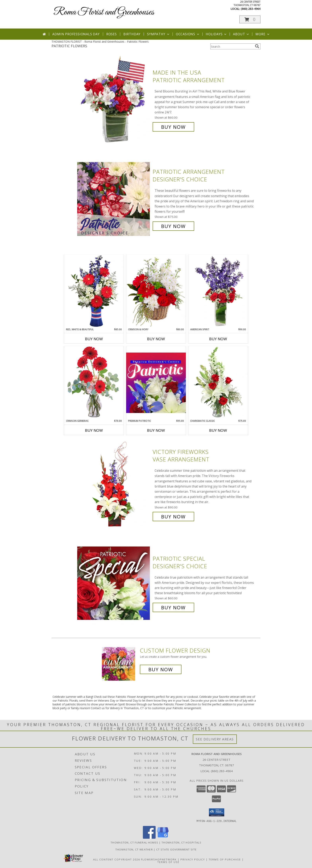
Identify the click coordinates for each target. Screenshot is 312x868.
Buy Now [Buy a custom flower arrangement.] (161, 669)
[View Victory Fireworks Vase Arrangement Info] (114, 484)
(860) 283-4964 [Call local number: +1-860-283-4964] (251, 9)
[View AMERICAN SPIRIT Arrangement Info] (218, 291)
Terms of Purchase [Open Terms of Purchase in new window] (225, 859)
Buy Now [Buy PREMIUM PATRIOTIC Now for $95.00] (156, 430)
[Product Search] (232, 46)
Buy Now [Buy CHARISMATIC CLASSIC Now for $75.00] (218, 430)
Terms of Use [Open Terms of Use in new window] (168, 862)
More (263, 34)
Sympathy (158, 34)
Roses (112, 34)
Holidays (216, 34)
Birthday (132, 34)
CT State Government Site (176, 849)
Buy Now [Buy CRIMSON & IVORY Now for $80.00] (156, 339)
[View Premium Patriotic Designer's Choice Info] (156, 383)
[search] (257, 46)
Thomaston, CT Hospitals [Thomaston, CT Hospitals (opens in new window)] (181, 842)
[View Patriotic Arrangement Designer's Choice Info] (114, 199)
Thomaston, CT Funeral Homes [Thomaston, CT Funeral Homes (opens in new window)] (134, 842)
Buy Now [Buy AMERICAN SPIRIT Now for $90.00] (218, 339)
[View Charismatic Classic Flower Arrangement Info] (218, 383)
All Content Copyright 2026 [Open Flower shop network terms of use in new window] (117, 859)
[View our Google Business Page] (163, 837)
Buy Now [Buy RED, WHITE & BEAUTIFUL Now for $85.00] (94, 339)
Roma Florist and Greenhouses (104, 12)
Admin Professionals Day (76, 34)
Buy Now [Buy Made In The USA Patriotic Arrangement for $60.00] (173, 127)
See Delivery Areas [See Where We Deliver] (215, 739)
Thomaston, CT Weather (134, 849)
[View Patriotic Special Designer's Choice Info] (114, 583)
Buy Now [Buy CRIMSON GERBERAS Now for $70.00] (94, 430)
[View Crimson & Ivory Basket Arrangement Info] (156, 291)
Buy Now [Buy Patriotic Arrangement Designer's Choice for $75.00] (173, 226)
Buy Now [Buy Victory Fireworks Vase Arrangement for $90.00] (173, 517)
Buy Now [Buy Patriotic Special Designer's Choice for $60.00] (173, 607)
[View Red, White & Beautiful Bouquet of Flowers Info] (94, 291)
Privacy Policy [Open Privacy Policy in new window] (193, 859)
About (241, 34)
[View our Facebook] (149, 837)
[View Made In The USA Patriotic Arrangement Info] (114, 100)
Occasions (188, 34)
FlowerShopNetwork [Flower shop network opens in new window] (159, 859)
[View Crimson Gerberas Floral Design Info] (94, 383)
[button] (250, 19)
